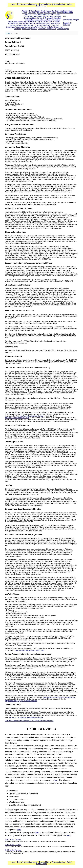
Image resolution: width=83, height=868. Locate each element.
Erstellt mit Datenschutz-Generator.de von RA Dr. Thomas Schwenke (29, 721)
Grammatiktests (45, 4)
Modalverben (29, 20)
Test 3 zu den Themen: (13, 850)
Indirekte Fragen (50, 13)
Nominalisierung (34, 22)
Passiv (51, 22)
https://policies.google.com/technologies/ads (59, 697)
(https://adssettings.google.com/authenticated (21, 701)
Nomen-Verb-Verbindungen (18, 22)
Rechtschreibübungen (71, 20)
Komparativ (38, 16)
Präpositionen (13, 23)
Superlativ (47, 25)
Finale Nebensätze (48, 11)
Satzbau (12, 25)
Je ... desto (33, 15)
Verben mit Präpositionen (50, 27)
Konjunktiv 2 (42, 18)
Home (13, 4)
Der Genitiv (32, 13)
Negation (57, 20)
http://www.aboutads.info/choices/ (31, 416)
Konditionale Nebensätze (52, 16)
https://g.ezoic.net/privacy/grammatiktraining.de (26, 717)
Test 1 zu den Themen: (13, 840)
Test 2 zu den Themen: (13, 845)
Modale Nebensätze (54, 18)
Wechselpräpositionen (30, 29)
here (56, 780)
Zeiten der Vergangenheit (47, 29)
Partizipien (44, 22)
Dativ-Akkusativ (35, 11)
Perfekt (57, 22)
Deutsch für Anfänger (67, 24)
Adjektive (25, 11)
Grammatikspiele (59, 4)
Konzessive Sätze (30, 18)
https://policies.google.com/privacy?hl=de (29, 650)
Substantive (38, 25)
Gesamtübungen (63, 29)
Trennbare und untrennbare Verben (28, 27)
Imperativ (40, 13)
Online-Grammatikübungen (27, 4)
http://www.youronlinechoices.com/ (17, 418)
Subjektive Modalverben (25, 25)
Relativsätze (55, 23)
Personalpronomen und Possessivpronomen (34, 23)
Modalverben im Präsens (44, 20)
